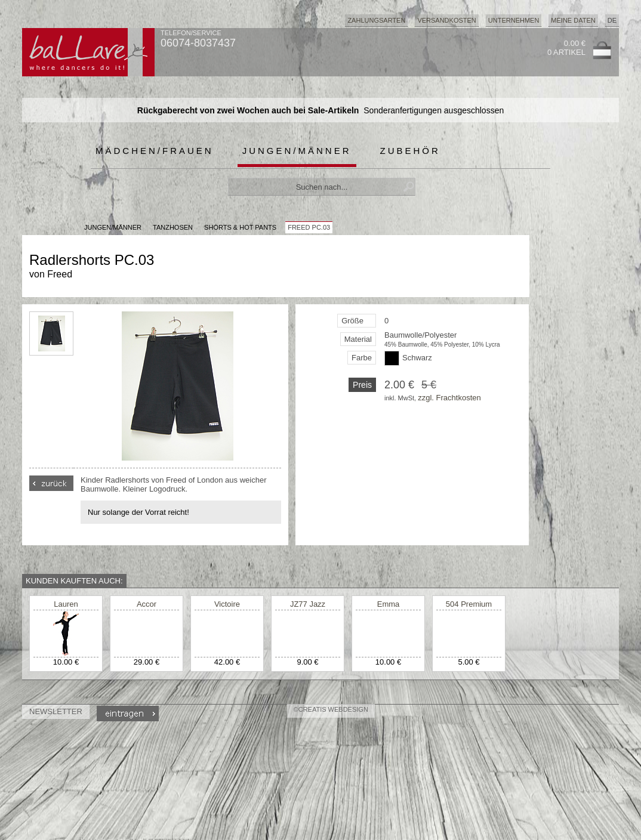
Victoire (227, 604)
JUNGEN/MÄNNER (113, 227)
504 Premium (469, 604)
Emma (389, 604)
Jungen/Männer (297, 151)
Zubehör (410, 151)
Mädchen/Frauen (155, 151)
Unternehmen (514, 20)
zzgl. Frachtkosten (449, 398)
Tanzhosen (173, 227)
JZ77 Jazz (308, 604)
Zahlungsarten (376, 20)
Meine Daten (573, 20)
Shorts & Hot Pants (240, 227)
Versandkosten (446, 20)
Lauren (66, 604)
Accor (147, 604)
